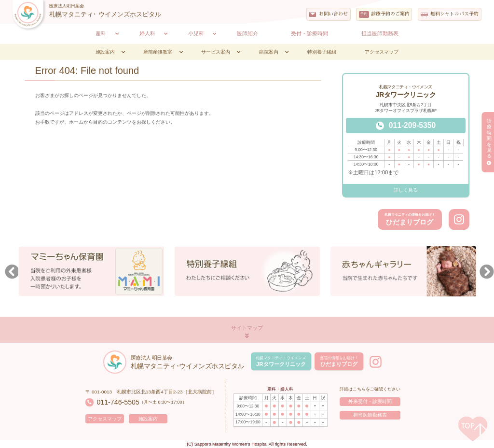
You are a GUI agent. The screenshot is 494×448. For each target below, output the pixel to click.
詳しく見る (406, 190)
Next (484, 273)
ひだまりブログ (410, 219)
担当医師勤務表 (370, 415)
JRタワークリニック (281, 361)
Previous (10, 273)
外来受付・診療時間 (370, 401)
